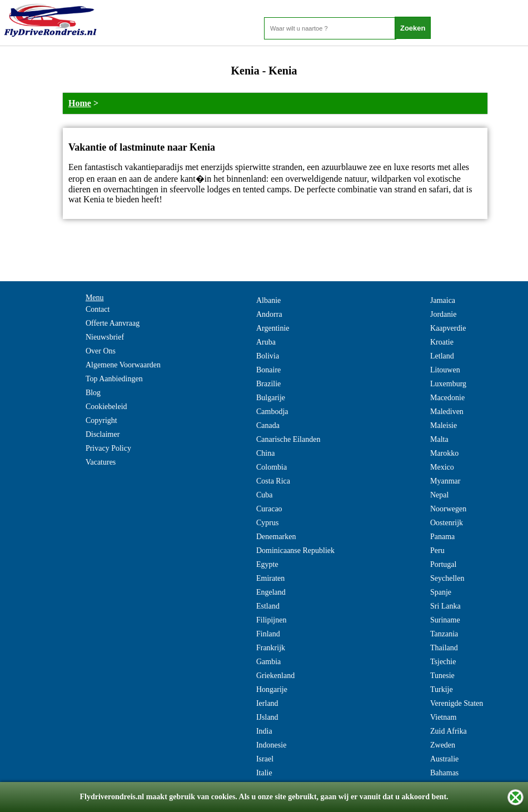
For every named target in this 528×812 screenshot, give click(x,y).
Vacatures (101, 462)
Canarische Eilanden (288, 439)
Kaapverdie (448, 328)
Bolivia (268, 356)
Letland (442, 356)
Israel (265, 759)
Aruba (266, 342)
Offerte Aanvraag (113, 323)
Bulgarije (271, 398)
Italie (264, 773)
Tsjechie (443, 662)
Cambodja (272, 412)
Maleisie (444, 425)
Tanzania (444, 634)
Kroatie (442, 342)
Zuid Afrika (449, 731)
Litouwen (445, 370)
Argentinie (273, 328)
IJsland (267, 717)
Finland (268, 634)
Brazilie (268, 384)
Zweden (443, 745)
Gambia (268, 662)
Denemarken (276, 537)
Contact (98, 309)
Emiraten (270, 578)
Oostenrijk (447, 523)
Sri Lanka (445, 606)
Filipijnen (271, 620)
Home (80, 103)
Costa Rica (273, 481)
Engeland (271, 592)
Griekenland (275, 676)
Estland (268, 606)
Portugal (443, 564)
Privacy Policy (108, 448)
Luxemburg (448, 384)
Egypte (267, 564)
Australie (444, 759)
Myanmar (445, 481)
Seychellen (447, 578)
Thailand (444, 648)
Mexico (442, 467)
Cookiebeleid (106, 407)
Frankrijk (271, 648)
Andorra (269, 314)
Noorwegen (448, 509)
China (265, 453)
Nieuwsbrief (105, 337)
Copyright (101, 420)
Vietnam (443, 717)
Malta (439, 439)
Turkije (442, 689)
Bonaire (268, 370)
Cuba (265, 495)
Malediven (447, 412)
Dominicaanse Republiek (295, 551)
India (264, 731)
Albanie (268, 300)
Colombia (272, 467)
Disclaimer (103, 434)
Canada (268, 425)
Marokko (444, 453)
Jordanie (443, 314)
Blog (93, 393)
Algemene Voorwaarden (123, 365)
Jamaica (443, 300)
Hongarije (272, 689)
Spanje (441, 592)
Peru (437, 551)
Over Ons (101, 351)
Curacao (269, 509)
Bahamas (444, 773)
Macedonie (447, 398)
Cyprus (267, 523)
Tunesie (442, 676)
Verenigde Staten (457, 703)
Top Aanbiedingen (114, 379)
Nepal (439, 495)
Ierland (267, 703)
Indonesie (271, 745)
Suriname (445, 620)
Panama (442, 537)
